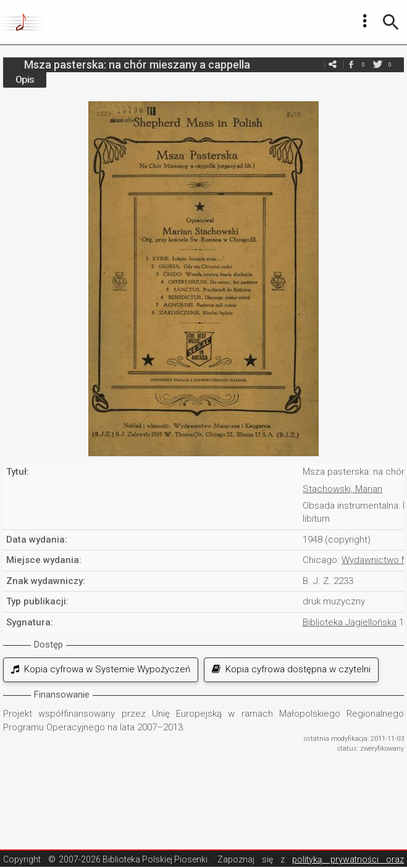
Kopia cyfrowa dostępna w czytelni (291, 669)
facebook (351, 65)
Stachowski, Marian (342, 489)
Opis (25, 80)
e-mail (332, 65)
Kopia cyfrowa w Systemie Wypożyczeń (101, 669)
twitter (377, 65)
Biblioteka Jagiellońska (350, 622)
